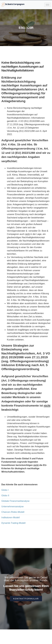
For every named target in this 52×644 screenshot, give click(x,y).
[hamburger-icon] (47, 5)
